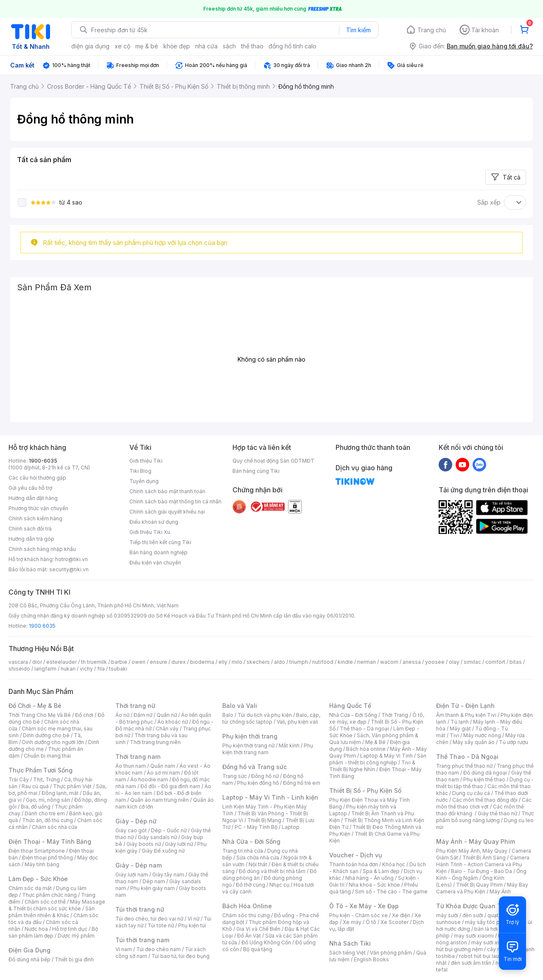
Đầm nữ (143, 715)
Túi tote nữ (161, 925)
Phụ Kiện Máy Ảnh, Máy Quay (472, 851)
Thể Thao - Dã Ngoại (467, 757)
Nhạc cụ (279, 885)
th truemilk (94, 662)
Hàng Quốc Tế (350, 706)
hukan (68, 669)
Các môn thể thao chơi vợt (484, 803)
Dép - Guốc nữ (169, 830)
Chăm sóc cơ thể (45, 902)
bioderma (202, 662)
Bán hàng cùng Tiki (256, 471)
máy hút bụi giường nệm (481, 946)
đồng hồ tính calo (292, 46)
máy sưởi (447, 915)
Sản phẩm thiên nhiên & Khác (52, 912)
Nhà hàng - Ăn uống (369, 878)
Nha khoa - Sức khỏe (374, 885)
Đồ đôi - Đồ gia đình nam (170, 786)
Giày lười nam (132, 875)
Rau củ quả (35, 786)
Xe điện (401, 915)
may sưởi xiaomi (474, 936)
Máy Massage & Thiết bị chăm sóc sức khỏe (57, 905)
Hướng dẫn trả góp (31, 539)
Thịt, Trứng (46, 779)
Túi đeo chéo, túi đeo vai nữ (149, 919)
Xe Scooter (395, 922)
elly (223, 662)
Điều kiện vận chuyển (155, 563)
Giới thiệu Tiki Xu (150, 532)
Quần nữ (167, 715)
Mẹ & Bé (375, 742)
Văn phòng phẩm (391, 953)
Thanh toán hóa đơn (354, 864)
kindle (345, 662)
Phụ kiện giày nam (153, 888)
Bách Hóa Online (247, 906)
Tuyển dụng (144, 481)
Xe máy (352, 922)
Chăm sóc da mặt (30, 888)
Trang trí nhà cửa (243, 851)
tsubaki (118, 669)
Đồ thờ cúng (251, 885)
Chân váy (167, 729)
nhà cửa (206, 46)
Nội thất (258, 864)
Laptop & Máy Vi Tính (386, 756)
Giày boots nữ (144, 844)
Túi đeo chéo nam (158, 949)
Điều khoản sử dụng (154, 522)
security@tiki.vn (69, 569)
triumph (299, 662)
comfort (495, 662)
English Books (371, 959)
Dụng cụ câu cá (471, 793)
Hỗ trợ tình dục (70, 929)
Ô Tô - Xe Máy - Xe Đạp (364, 906)
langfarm (45, 669)
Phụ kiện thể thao (484, 779)
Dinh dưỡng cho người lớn (53, 742)
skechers (258, 662)
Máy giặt (460, 729)
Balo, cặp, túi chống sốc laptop (271, 718)
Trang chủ (432, 30)
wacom (389, 662)
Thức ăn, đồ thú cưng (48, 820)
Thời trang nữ (135, 706)
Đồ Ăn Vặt (249, 936)
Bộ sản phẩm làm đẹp (53, 932)
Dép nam (154, 881)
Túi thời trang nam (142, 940)
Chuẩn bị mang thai (47, 756)
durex (179, 662)
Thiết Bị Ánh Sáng (484, 858)
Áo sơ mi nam (163, 773)
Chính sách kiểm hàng (35, 518)
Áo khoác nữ (173, 722)
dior (37, 662)
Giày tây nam (168, 875)
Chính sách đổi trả (30, 529)
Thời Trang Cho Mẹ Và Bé (40, 715)
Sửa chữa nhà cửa (258, 858)
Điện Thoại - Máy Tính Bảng (50, 841)
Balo (228, 715)
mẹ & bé (147, 46)
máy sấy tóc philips (489, 922)
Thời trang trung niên (155, 742)
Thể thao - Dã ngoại (364, 729)
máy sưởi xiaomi (491, 942)
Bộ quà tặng (258, 949)
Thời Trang (395, 715)
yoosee (435, 662)
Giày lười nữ (179, 844)
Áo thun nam (131, 766)
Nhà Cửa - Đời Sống (251, 841)
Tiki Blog (140, 471)
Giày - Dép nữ (136, 821)
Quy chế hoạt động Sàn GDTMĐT (273, 461)
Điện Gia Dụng (29, 950)
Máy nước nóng (482, 735)
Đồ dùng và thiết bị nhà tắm (272, 871)
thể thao (252, 46)
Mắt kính (289, 746)
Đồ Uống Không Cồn (266, 942)
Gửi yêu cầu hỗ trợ (30, 488)
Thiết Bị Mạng (264, 820)
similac (472, 662)
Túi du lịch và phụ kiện (265, 715)
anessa (412, 662)
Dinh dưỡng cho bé (46, 735)
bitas (516, 662)
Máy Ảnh (500, 892)
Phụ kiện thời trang (250, 736)
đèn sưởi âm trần (471, 963)
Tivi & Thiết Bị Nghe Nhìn (372, 766)
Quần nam (163, 766)
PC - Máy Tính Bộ (256, 827)
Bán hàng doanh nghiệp (158, 552)
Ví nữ (193, 919)
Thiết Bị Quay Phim (479, 885)
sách (229, 46)
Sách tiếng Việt (347, 953)
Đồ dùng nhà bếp (29, 959)
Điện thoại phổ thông (48, 858)
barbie (119, 662)
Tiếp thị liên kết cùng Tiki (160, 542)
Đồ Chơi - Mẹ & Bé (35, 706)
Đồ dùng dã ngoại (485, 773)
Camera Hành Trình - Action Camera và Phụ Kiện (483, 864)
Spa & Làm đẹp (381, 871)
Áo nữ (122, 715)
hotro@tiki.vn (71, 559)
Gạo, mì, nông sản (48, 800)
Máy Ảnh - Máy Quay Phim (476, 841)
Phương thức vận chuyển (38, 508)
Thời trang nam (138, 757)
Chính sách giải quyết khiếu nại (167, 512)
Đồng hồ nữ (265, 776)
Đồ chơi (84, 715)
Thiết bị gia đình (74, 959)
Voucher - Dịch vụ (355, 855)
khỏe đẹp (177, 46)
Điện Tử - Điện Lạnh (465, 706)
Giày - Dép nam (139, 865)
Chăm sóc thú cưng (246, 915)
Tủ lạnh (460, 722)
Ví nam (124, 949)
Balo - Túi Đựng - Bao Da (481, 871)
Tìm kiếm (358, 30)
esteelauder (62, 662)
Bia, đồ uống (36, 807)
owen (139, 662)
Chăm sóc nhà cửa (55, 827)
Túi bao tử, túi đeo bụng (181, 956)
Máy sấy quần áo (474, 742)
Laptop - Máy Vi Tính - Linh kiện (270, 797)
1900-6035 (43, 461)
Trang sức (235, 776)
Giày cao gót (131, 830)
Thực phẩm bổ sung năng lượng (485, 817)
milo (237, 662)
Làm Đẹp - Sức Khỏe (38, 879)
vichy (86, 669)
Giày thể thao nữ (497, 813)
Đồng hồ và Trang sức (255, 767)
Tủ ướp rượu (514, 742)
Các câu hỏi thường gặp (37, 478)
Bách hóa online (366, 749)
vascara (18, 662)
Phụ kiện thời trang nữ (248, 746)
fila (101, 669)
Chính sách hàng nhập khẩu (42, 549)
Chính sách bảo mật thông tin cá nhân (175, 501)
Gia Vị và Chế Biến (258, 929)
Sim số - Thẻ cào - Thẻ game (391, 892)
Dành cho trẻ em (45, 813)
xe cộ (122, 46)
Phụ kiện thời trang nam (268, 749)
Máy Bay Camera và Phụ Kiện (482, 888)
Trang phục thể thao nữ (464, 766)
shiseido (19, 669)
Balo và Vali (240, 706)
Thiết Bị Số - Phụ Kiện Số (365, 790)
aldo (280, 662)
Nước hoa (36, 929)
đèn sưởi (473, 915)
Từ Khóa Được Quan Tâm (473, 906)
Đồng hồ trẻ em (302, 783)
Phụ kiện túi (192, 925)
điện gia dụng (90, 46)
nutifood (323, 662)
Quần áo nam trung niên (160, 800)
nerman (367, 662)
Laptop (291, 827)
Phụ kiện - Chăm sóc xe (358, 915)
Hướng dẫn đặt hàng (33, 498)
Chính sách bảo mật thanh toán (167, 491)
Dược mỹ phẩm (76, 936)
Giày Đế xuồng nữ (163, 851)
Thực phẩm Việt (72, 786)
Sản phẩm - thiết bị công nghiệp (378, 759)
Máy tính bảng (42, 864)
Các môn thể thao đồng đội (485, 800)
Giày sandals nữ (157, 837)
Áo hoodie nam (149, 779)
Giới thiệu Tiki (146, 461)
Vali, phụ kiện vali (297, 722)
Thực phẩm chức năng (49, 895)
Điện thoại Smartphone (37, 851)
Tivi (454, 735)
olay (454, 662)
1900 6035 (42, 626)
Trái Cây (19, 779)
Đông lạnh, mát (60, 793)
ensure (158, 662)
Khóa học (394, 864)
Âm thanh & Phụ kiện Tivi (466, 715)
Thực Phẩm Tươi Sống (41, 770)
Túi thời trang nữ (140, 909)
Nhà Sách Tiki (350, 943)
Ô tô (371, 922)
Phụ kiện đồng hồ (258, 783)
